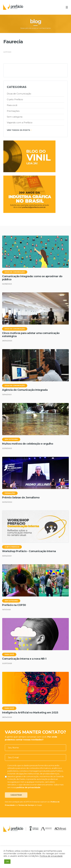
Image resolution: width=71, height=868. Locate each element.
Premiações (13, 111)
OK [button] (7, 862)
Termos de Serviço (26, 805)
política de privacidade (28, 787)
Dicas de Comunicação (19, 94)
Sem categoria (15, 117)
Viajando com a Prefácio (20, 123)
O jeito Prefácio (15, 99)
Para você (12, 105)
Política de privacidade (51, 856)
